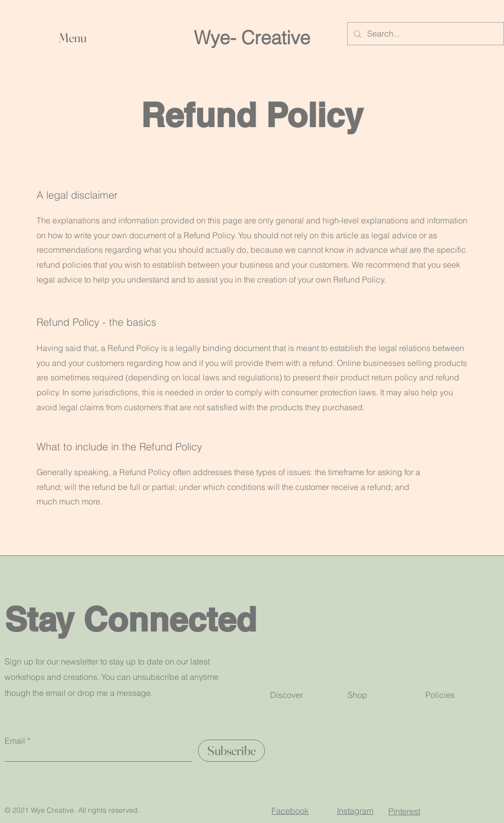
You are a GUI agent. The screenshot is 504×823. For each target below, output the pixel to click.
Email (15, 741)
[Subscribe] (231, 751)
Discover (286, 695)
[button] (159, 38)
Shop (357, 695)
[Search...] (425, 34)
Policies (440, 695)
